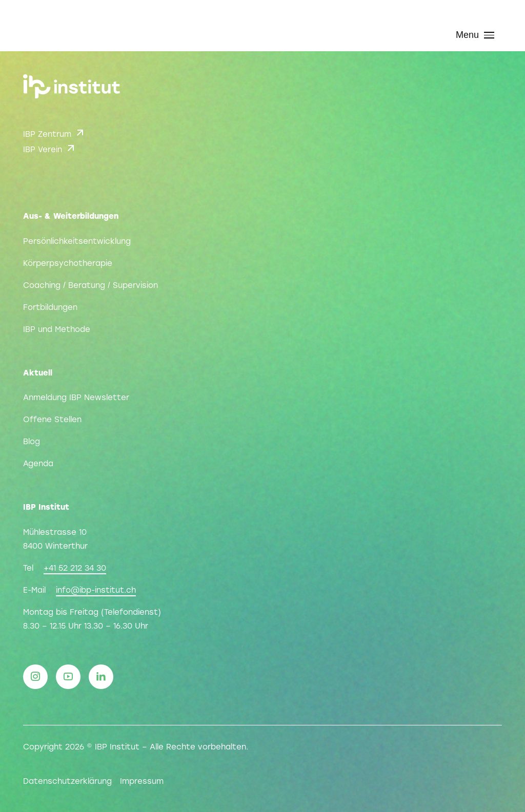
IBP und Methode (57, 330)
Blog (32, 442)
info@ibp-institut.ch (96, 591)
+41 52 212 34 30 (75, 569)
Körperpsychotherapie (68, 264)
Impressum (142, 782)
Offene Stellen (52, 420)
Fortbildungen (50, 308)
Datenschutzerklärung (67, 782)
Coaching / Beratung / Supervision (90, 286)
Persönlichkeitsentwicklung (77, 242)
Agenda (38, 464)
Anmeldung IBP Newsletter (76, 398)
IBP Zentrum (55, 133)
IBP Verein (50, 148)
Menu (475, 35)
